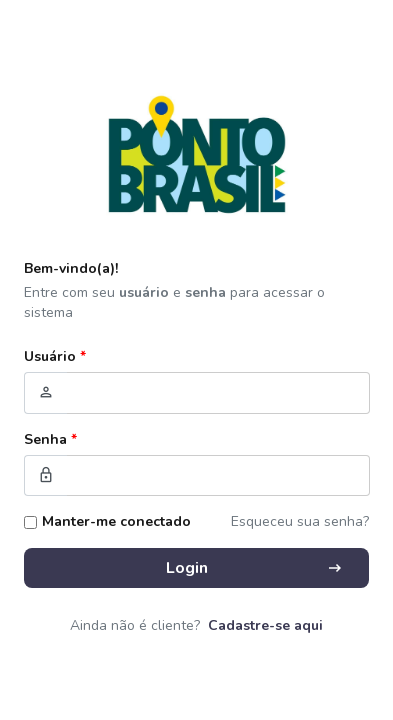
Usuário (55, 356)
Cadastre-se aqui (265, 625)
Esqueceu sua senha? (300, 521)
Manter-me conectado (116, 521)
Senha (50, 439)
